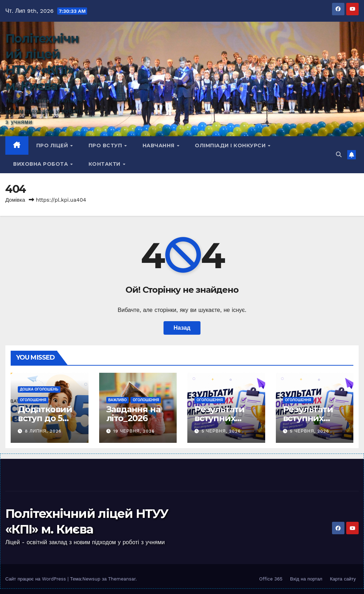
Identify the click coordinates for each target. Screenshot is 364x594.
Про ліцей (53, 145)
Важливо (118, 400)
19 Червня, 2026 (134, 431)
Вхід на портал (306, 579)
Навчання (159, 145)
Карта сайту (343, 579)
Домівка (15, 200)
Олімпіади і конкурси (231, 145)
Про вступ (106, 145)
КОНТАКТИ (105, 164)
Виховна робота (41, 164)
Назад (182, 328)
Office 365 (271, 579)
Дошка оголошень (39, 389)
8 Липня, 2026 (43, 431)
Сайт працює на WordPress (36, 579)
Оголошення (33, 400)
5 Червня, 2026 (221, 431)
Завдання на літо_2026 (133, 414)
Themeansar (122, 579)
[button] (339, 155)
